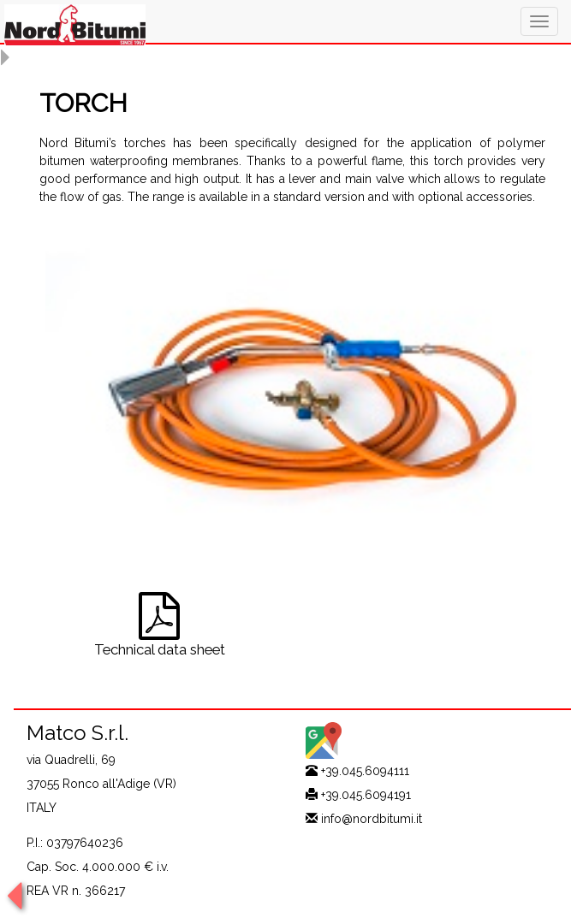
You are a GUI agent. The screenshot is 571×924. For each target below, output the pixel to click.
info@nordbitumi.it (372, 819)
